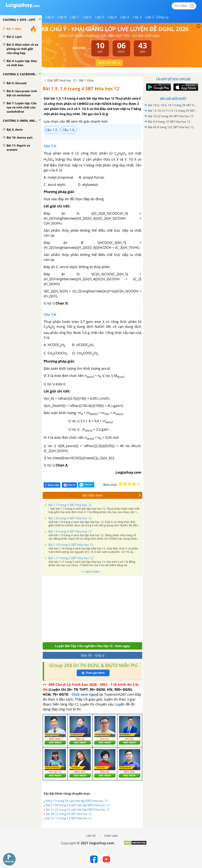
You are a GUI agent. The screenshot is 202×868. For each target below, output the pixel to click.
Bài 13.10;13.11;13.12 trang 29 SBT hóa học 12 (173, 111)
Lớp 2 (137, 17)
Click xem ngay (84, 694)
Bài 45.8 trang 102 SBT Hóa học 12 (171, 127)
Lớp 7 (75, 17)
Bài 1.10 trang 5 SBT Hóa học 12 (70, 545)
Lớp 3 (125, 17)
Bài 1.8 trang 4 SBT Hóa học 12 (70, 518)
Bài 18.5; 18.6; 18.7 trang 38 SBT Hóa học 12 (173, 105)
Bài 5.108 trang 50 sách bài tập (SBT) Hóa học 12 (78, 805)
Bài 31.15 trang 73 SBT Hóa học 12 (69, 818)
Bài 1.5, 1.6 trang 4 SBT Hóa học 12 (81, 88)
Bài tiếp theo (112, 495)
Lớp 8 (62, 17)
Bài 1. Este (86, 80)
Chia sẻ (69, 485)
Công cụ (162, 17)
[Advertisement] (89, 608)
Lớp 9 (50, 17)
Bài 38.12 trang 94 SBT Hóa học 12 (69, 814)
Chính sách (111, 836)
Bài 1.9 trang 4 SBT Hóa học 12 (70, 531)
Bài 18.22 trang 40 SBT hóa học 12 (171, 116)
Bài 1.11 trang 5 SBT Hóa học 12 (70, 558)
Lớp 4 (112, 17)
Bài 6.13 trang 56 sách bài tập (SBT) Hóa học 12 (77, 801)
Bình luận (52, 485)
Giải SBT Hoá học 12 (61, 80)
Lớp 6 (87, 17)
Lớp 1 (150, 17)
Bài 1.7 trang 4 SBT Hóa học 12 (70, 505)
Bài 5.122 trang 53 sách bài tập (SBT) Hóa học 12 (78, 809)
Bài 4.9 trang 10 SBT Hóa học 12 (169, 122)
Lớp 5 (100, 17)
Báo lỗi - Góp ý (93, 655)
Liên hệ (91, 836)
